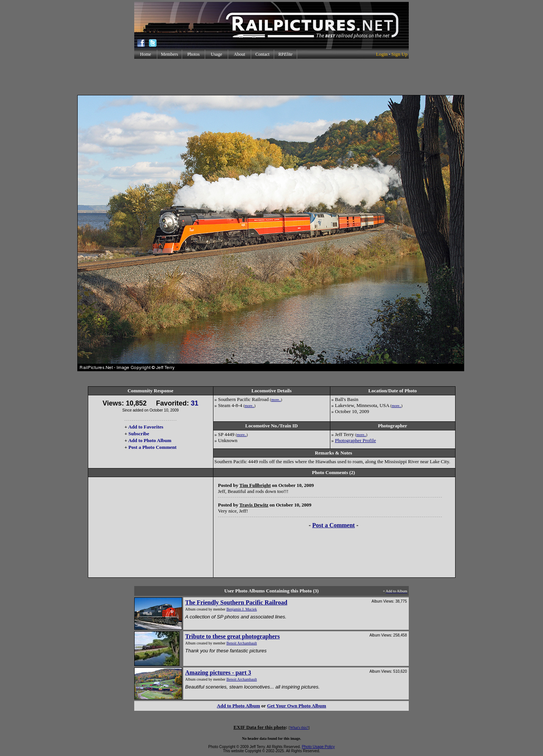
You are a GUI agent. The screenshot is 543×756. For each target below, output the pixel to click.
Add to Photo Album (150, 440)
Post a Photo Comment (153, 447)
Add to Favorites (146, 427)
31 (195, 403)
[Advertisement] (271, 77)
